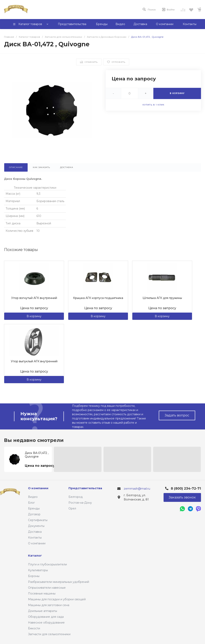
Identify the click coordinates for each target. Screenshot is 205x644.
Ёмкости (34, 628)
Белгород (76, 497)
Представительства (85, 488)
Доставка (35, 532)
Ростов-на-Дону (80, 503)
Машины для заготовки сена (49, 605)
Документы (36, 526)
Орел (72, 508)
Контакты (35, 538)
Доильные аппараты (43, 611)
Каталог (35, 555)
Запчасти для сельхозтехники (49, 634)
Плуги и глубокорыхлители (47, 564)
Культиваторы (38, 570)
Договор (34, 514)
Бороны (34, 576)
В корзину (34, 316)
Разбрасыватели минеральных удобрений (59, 582)
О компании (37, 543)
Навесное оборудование (46, 623)
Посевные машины (42, 593)
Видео (33, 497)
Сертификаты (38, 520)
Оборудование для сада (46, 617)
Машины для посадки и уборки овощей (57, 599)
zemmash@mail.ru (137, 489)
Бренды (34, 508)
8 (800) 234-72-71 (186, 489)
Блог (31, 503)
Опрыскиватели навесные (47, 588)
